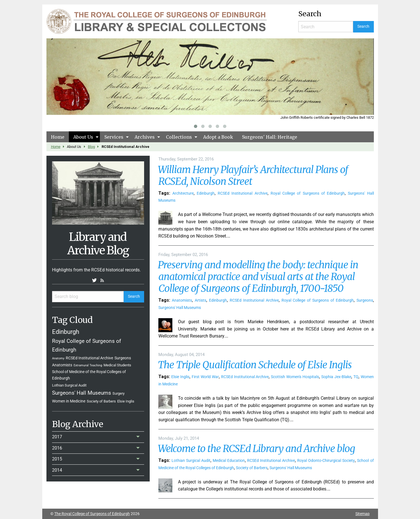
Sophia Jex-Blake (336, 377)
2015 (57, 459)
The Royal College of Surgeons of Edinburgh (92, 514)
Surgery (119, 393)
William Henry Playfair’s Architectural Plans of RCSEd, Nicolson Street (253, 176)
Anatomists (62, 365)
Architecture (183, 193)
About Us (83, 137)
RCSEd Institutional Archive (89, 358)
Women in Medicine (69, 401)
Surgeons (123, 358)
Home (58, 137)
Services (114, 137)
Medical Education (229, 461)
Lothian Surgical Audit (69, 385)
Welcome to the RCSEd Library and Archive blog (256, 449)
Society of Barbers (101, 401)
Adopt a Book (218, 137)
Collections (179, 137)
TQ (356, 377)
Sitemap (362, 514)
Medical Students (117, 365)
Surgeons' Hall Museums (82, 393)
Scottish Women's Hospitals (295, 377)
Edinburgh (66, 332)
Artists (200, 300)
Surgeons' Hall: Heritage (270, 137)
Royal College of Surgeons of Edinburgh (308, 193)
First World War (205, 377)
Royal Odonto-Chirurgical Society (326, 461)
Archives (145, 137)
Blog (91, 147)
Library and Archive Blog (98, 244)
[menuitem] (58, 137)
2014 (57, 470)
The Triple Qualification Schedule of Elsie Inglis (255, 365)
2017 (57, 437)
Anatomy (58, 358)
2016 (57, 448)
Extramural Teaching (88, 365)
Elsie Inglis (126, 401)
